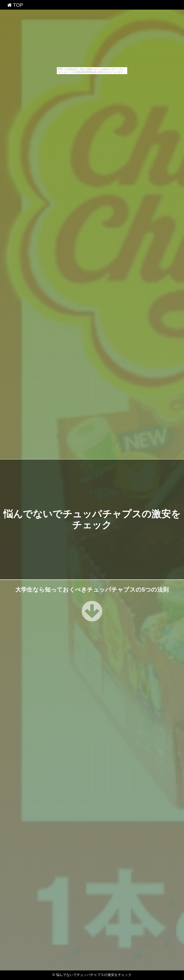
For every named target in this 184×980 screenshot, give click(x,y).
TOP (15, 5)
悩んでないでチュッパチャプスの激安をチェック (94, 975)
